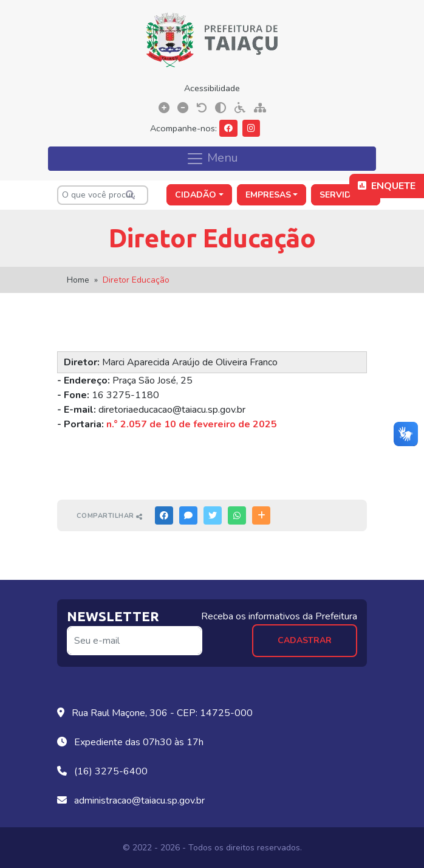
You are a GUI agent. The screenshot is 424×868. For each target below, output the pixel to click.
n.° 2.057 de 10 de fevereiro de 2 (183, 424)
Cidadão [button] (196, 195)
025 (268, 424)
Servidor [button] (342, 195)
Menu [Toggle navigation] (212, 158)
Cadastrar (305, 640)
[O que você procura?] (103, 195)
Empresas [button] (268, 195)
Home (78, 280)
